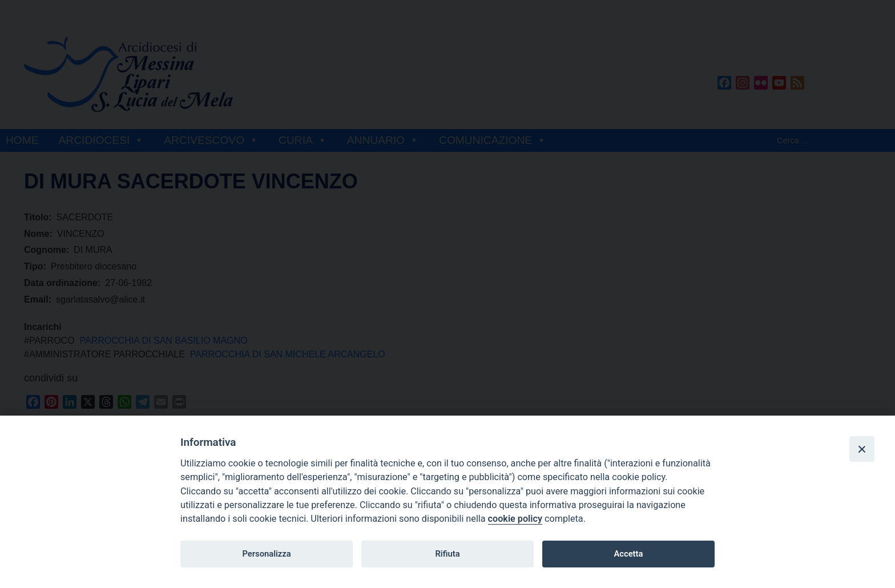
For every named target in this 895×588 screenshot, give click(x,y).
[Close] (862, 449)
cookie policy (515, 519)
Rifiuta (447, 554)
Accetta (628, 554)
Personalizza (266, 554)
